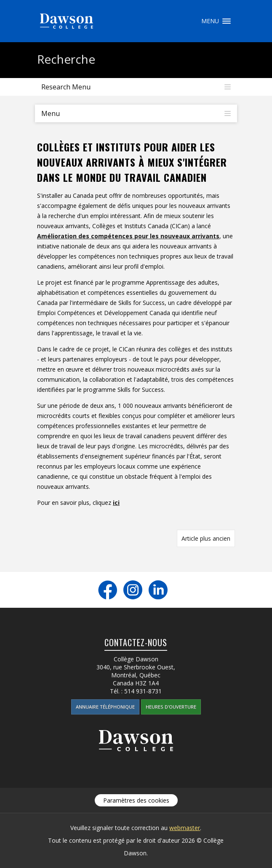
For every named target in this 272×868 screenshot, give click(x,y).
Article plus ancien (206, 538)
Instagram (133, 590)
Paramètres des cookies (136, 800)
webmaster (185, 828)
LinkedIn (158, 590)
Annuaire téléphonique (105, 707)
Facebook (108, 590)
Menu (227, 21)
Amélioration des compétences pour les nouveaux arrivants (128, 236)
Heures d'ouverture (171, 707)
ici (116, 503)
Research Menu (66, 87)
